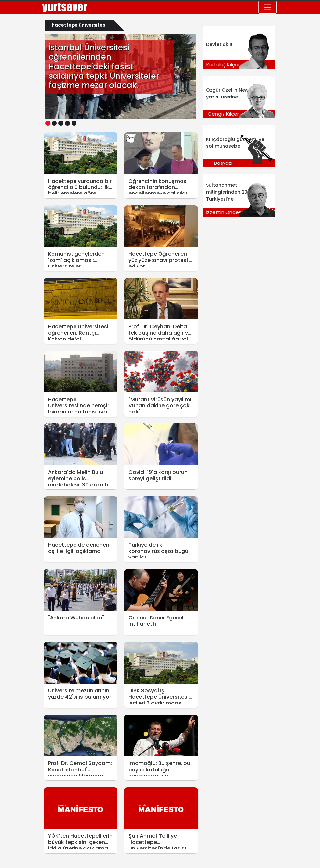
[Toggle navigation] (267, 7)
